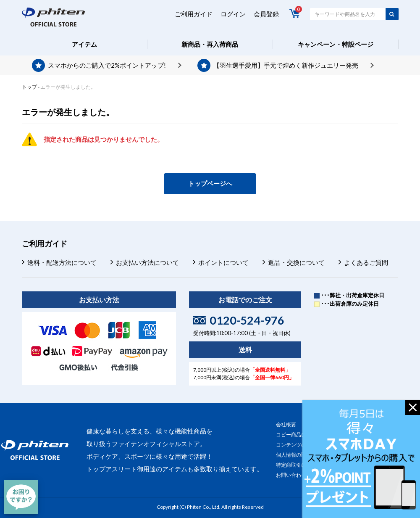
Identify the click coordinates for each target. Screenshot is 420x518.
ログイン (233, 14)
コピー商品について (299, 435)
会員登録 (266, 14)
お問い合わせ (291, 475)
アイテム (84, 44)
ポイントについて (223, 262)
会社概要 (286, 424)
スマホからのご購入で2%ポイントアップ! (107, 65)
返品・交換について (296, 262)
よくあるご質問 (366, 262)
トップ (29, 87)
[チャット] (21, 497)
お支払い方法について (147, 262)
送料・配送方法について (62, 262)
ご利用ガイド (194, 14)
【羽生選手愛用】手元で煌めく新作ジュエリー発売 (286, 65)
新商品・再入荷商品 (210, 44)
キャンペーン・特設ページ (336, 44)
